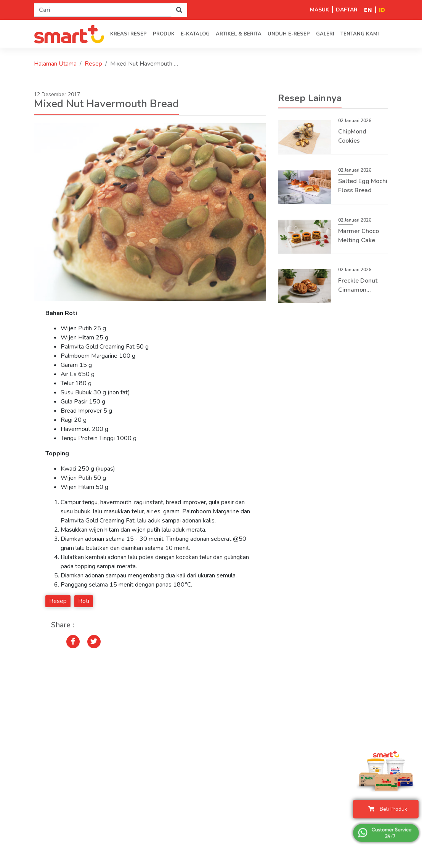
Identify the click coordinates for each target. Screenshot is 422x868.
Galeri (325, 34)
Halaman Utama (55, 64)
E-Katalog (195, 34)
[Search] (103, 10)
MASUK (319, 10)
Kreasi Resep (128, 34)
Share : (63, 625)
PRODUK (164, 34)
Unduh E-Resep (289, 34)
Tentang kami (360, 34)
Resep (93, 64)
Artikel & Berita (239, 34)
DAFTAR (347, 10)
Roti (84, 601)
